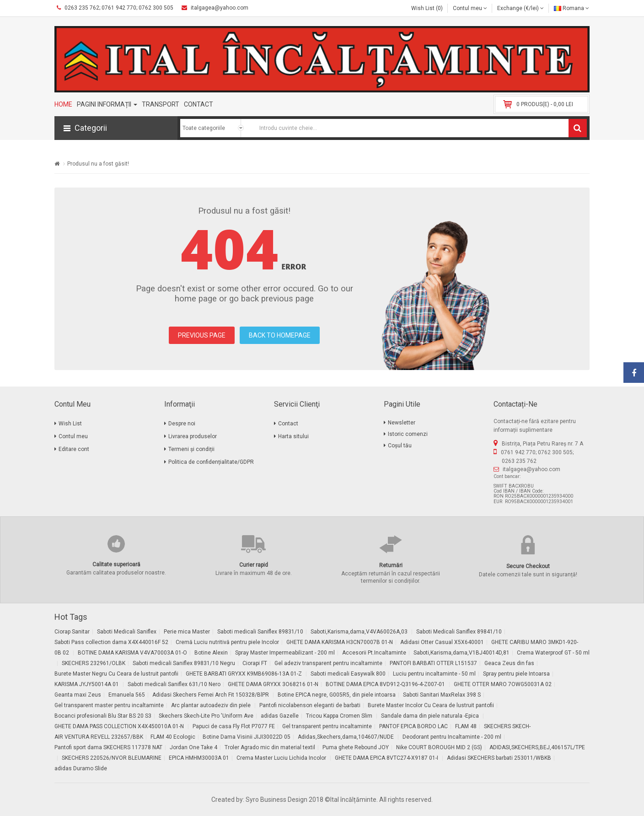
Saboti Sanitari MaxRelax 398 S (442, 695)
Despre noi (182, 424)
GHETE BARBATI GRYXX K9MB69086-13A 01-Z (244, 674)
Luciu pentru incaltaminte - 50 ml (434, 674)
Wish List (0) (427, 8)
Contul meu (73, 436)
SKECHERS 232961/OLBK (94, 663)
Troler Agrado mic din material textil (270, 747)
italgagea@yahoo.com (531, 469)
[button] (116, 128)
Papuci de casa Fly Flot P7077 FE (234, 726)
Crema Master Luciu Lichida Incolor (282, 758)
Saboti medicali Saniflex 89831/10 (260, 632)
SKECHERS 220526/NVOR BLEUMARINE (112, 758)
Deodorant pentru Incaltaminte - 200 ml (452, 737)
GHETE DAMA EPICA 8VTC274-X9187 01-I (387, 758)
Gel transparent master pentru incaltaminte (109, 705)
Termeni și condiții (191, 449)
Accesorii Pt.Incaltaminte (374, 653)
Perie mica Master (187, 632)
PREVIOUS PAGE (202, 335)
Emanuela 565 (127, 695)
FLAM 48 (466, 726)
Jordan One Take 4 (193, 747)
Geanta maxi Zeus (78, 695)
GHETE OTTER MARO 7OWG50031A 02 (503, 684)
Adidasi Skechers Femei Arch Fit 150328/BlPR (211, 695)
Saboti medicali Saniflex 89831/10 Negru (184, 663)
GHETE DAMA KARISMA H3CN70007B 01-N (340, 642)
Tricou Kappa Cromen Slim (340, 716)
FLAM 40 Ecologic (173, 737)
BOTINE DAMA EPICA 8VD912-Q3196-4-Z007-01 (386, 684)
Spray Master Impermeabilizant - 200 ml (285, 653)
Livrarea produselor (193, 436)
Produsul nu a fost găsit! (98, 164)
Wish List (70, 424)
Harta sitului (293, 436)
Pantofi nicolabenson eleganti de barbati (310, 705)
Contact (288, 424)
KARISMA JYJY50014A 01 (87, 684)
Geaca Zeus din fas (509, 663)
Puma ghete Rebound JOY (356, 747)
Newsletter (402, 423)
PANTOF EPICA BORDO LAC (413, 726)
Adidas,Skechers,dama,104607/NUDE (346, 737)
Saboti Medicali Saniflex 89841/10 (459, 632)
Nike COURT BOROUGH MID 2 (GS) (439, 747)
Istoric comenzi (408, 434)
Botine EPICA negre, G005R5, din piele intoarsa (337, 695)
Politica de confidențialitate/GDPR (211, 462)
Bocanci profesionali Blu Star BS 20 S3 (103, 716)
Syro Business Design (276, 800)
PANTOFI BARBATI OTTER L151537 (433, 663)
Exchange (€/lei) (521, 8)
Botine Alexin (211, 653)
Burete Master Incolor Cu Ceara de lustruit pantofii (431, 705)
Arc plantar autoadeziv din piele (212, 705)
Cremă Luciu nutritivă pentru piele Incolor (227, 642)
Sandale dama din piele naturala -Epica (431, 716)
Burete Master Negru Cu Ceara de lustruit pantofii (116, 674)
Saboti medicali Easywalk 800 (348, 674)
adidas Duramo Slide (81, 768)
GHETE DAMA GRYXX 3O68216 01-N (273, 684)
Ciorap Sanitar (72, 632)
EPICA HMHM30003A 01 (199, 758)
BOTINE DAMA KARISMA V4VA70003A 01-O (132, 653)
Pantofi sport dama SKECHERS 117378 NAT (108, 747)
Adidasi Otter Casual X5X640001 (442, 642)
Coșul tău (400, 446)
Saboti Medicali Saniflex (127, 632)
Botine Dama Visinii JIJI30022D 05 (247, 737)
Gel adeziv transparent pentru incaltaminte (328, 663)
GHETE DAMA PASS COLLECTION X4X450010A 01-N (120, 726)
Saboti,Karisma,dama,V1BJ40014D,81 (462, 653)
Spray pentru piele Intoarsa (516, 674)
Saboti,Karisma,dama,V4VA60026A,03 (360, 632)
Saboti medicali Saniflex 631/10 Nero (174, 684)
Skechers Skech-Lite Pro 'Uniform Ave (206, 716)
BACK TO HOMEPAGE (280, 335)
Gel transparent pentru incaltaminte (327, 726)
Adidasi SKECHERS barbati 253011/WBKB (499, 758)
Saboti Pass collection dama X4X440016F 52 (111, 642)
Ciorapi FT (255, 663)
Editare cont (74, 449)
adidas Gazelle (280, 716)
